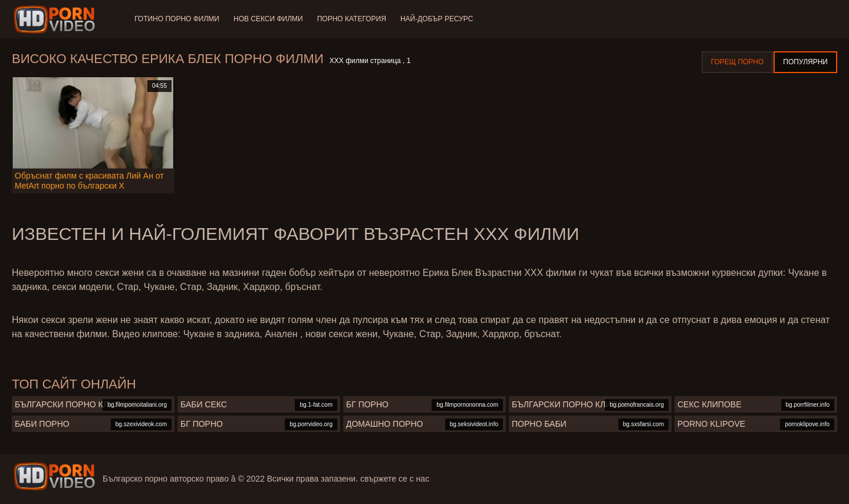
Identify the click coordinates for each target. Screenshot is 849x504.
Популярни (805, 62)
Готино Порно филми (177, 19)
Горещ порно (738, 62)
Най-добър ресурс (437, 19)
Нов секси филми (268, 19)
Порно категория (352, 19)
